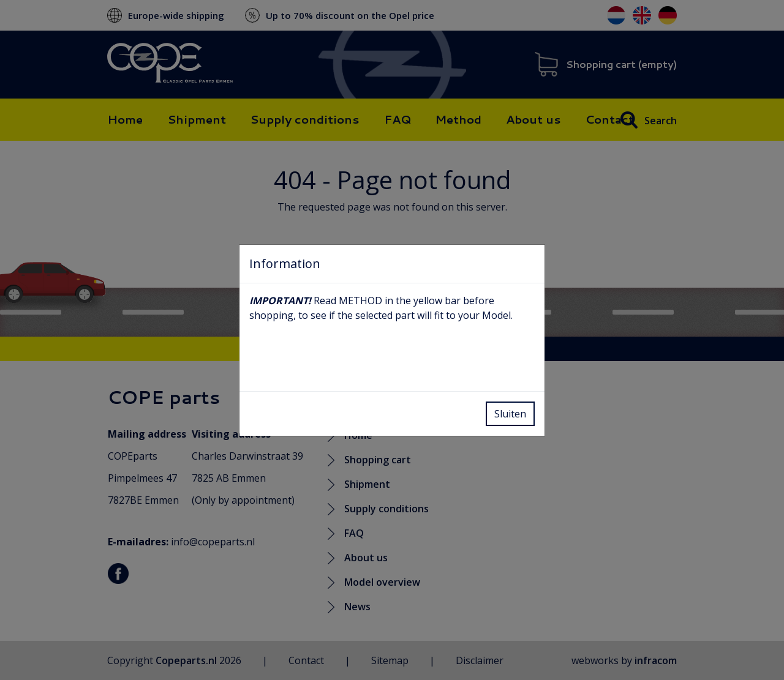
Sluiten (510, 414)
